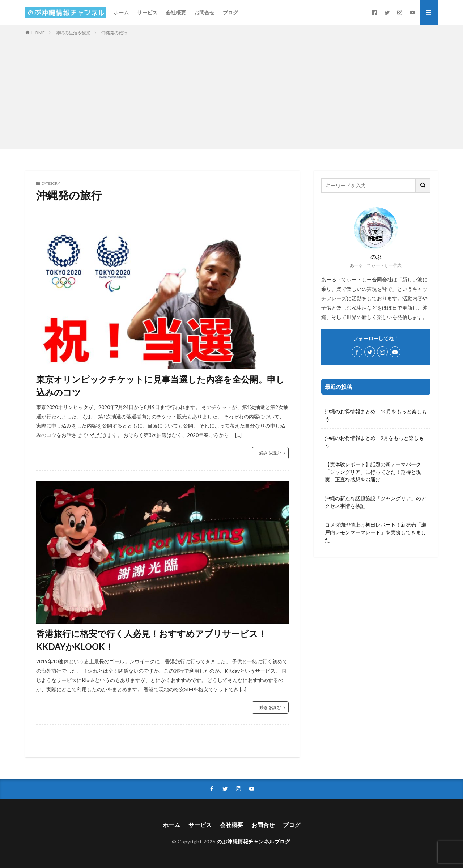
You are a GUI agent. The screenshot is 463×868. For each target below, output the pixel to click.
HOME (38, 33)
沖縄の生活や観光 (73, 33)
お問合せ (204, 12)
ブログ (230, 12)
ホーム (121, 12)
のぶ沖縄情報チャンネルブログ (253, 841)
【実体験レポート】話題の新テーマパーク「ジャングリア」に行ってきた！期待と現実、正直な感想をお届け (373, 472)
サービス (147, 12)
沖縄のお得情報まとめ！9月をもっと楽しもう (374, 442)
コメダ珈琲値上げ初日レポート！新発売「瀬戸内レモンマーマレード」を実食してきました (375, 532)
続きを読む (270, 453)
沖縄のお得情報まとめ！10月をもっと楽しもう (376, 415)
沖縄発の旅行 (114, 33)
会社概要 (176, 12)
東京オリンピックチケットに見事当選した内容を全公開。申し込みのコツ (160, 386)
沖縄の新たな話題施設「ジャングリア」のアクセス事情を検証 (375, 502)
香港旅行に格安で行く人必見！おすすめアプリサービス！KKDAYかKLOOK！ (151, 640)
